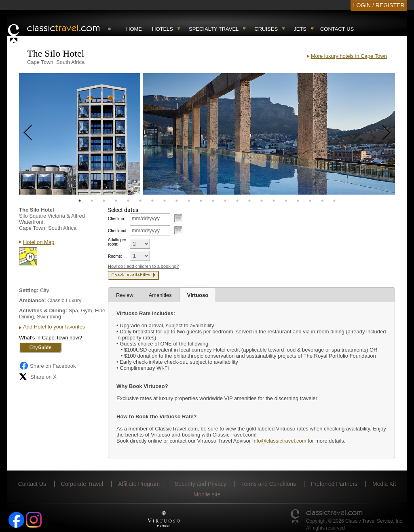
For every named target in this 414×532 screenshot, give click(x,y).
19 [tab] (298, 201)
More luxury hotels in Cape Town (349, 56)
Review (125, 295)
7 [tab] (152, 201)
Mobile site (207, 494)
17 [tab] (274, 201)
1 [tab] (80, 201)
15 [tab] (249, 201)
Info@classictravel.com (278, 441)
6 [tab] (140, 201)
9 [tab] (177, 201)
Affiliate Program (139, 484)
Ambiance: (32, 300)
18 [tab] (286, 201)
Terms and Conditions (269, 484)
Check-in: (116, 219)
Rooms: (115, 256)
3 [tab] (104, 201)
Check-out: (118, 231)
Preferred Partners (334, 484)
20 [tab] (310, 201)
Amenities (160, 295)
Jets (300, 29)
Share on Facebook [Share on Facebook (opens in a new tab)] (47, 366)
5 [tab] (128, 201)
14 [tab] (237, 201)
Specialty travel (214, 29)
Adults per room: (117, 242)
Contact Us (337, 29)
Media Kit (384, 484)
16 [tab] (262, 201)
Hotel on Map (39, 242)
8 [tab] (165, 201)
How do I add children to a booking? (144, 266)
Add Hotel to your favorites (54, 327)
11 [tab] (201, 201)
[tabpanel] (80, 134)
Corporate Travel (82, 484)
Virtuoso (198, 295)
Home (134, 29)
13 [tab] (225, 201)
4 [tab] (116, 201)
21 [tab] (322, 201)
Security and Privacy (201, 484)
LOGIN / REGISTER (379, 5)
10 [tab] (189, 201)
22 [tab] (334, 201)
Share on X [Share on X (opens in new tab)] (38, 377)
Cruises (266, 29)
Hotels (163, 29)
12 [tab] (213, 201)
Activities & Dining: (43, 311)
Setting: (29, 290)
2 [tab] (92, 201)
